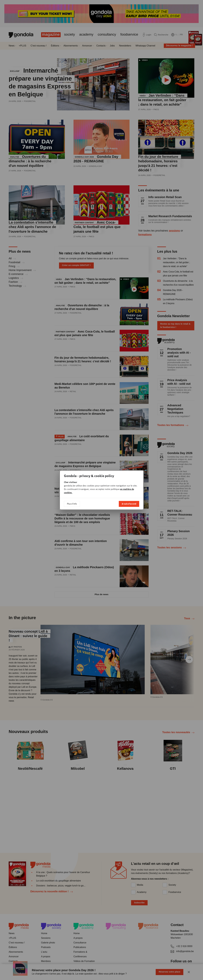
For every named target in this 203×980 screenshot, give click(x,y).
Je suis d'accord (129, 504)
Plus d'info (72, 504)
